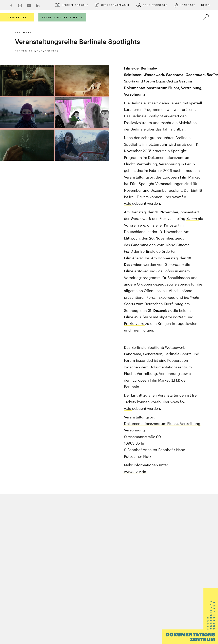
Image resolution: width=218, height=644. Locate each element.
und (154, 271)
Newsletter (17, 17)
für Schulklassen (176, 278)
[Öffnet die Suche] (206, 17)
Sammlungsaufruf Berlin (62, 17)
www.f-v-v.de (135, 472)
